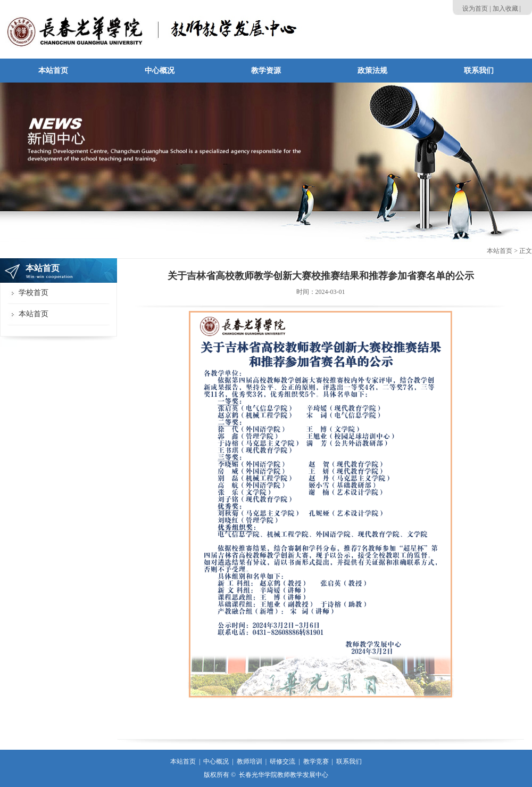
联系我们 (349, 761)
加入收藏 (505, 9)
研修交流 (282, 761)
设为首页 (475, 9)
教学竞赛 (316, 761)
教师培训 (250, 761)
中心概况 (216, 761)
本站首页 (500, 251)
